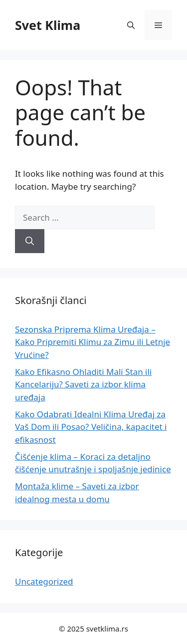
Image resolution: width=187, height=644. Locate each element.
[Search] (30, 241)
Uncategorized (44, 581)
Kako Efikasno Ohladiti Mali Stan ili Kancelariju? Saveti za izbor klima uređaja (83, 384)
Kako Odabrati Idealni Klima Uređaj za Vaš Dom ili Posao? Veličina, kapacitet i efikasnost (91, 427)
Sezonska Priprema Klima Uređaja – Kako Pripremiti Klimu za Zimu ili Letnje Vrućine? (93, 342)
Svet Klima (48, 25)
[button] (131, 25)
